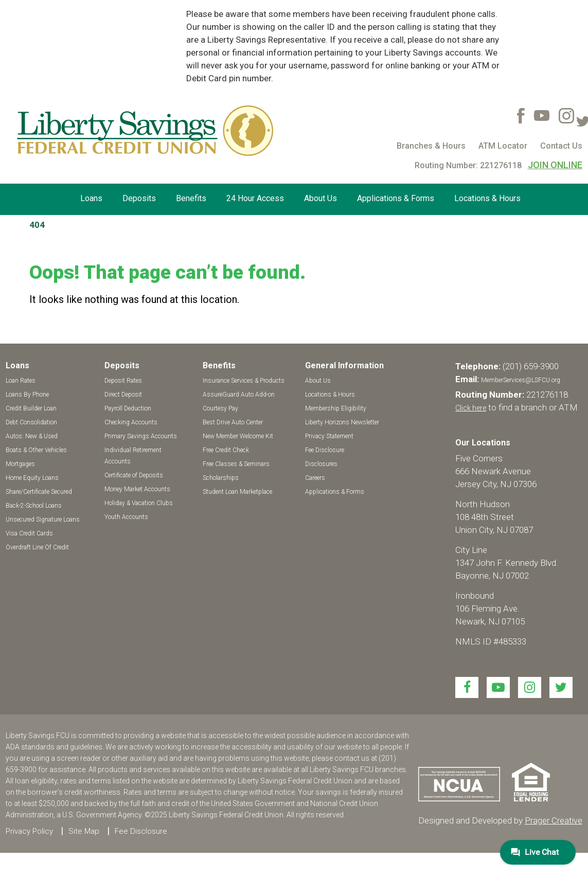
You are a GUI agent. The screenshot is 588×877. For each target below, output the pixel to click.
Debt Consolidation (31, 422)
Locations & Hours (487, 198)
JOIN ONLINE (555, 165)
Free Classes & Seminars (236, 464)
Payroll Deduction (128, 408)
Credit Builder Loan (31, 408)
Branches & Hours (431, 146)
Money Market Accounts (137, 489)
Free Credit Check (226, 450)
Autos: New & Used (32, 436)
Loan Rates (21, 381)
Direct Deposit (123, 395)
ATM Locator (503, 146)
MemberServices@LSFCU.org (521, 380)
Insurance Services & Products (244, 381)
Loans (91, 198)
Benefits (191, 198)
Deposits (139, 198)
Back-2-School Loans (34, 506)
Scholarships (221, 478)
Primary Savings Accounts (141, 436)
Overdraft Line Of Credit (37, 547)
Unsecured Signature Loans (43, 520)
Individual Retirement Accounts (133, 456)
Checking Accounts (131, 422)
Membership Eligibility (336, 408)
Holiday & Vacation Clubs (139, 503)
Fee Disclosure (325, 450)
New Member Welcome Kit (238, 436)
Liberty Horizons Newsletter (342, 422)
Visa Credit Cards (29, 533)
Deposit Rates (123, 381)
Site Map (84, 831)
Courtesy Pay (220, 408)
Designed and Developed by (500, 820)
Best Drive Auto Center (233, 422)
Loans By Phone (27, 395)
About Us (320, 198)
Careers (315, 478)
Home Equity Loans (32, 478)
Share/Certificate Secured (39, 492)
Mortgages (20, 464)
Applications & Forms (396, 198)
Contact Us (561, 146)
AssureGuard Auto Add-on (239, 395)
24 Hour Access (255, 198)
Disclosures (321, 464)
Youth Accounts (126, 517)
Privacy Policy (29, 831)
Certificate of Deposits (134, 475)
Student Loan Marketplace (237, 492)
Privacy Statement (329, 436)
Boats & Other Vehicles (36, 450)
